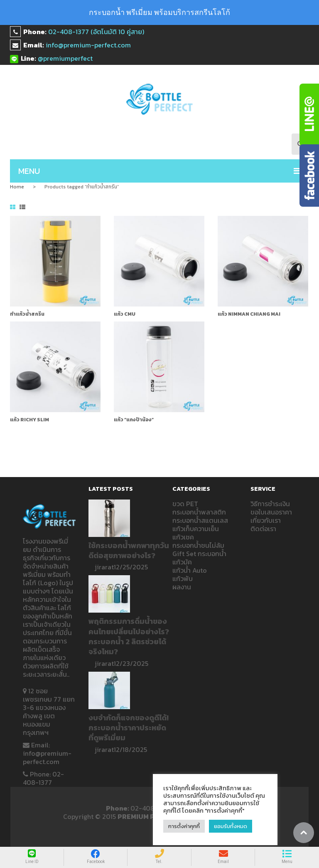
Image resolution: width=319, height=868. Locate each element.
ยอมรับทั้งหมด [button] (231, 826)
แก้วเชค (183, 537)
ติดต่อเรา (263, 529)
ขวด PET (185, 504)
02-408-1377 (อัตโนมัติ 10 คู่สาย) (96, 32)
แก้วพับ (183, 579)
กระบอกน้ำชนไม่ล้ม (198, 545)
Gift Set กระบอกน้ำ (199, 554)
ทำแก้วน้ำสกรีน (27, 314)
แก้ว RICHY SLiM (29, 420)
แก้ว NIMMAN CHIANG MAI (249, 314)
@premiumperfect (65, 58)
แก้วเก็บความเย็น (196, 529)
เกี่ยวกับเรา (266, 520)
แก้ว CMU (125, 314)
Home (17, 187)
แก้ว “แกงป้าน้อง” (134, 420)
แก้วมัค (182, 562)
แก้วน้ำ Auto (190, 570)
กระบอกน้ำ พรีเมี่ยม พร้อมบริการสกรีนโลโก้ (159, 12)
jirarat (104, 567)
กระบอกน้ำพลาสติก (199, 512)
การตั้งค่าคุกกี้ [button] (184, 826)
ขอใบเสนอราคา (271, 512)
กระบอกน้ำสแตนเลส (200, 520)
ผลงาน (182, 587)
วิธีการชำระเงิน (270, 504)
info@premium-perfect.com (88, 45)
